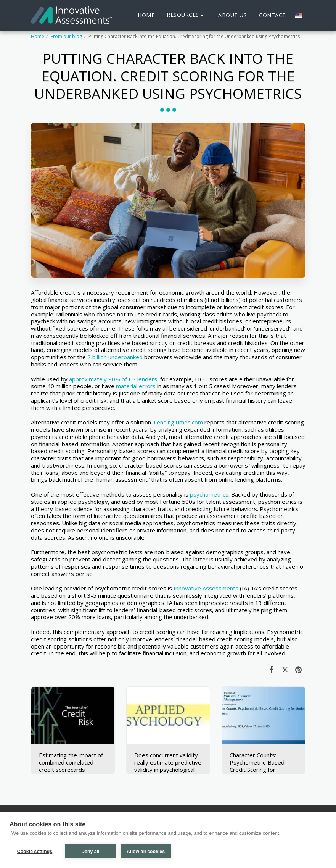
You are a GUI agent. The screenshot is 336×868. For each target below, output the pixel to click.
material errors (136, 386)
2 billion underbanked (115, 357)
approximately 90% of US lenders (113, 379)
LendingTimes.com (178, 422)
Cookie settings (35, 852)
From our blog (66, 36)
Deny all (90, 852)
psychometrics (209, 494)
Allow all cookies (146, 852)
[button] (186, 15)
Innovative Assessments (206, 588)
